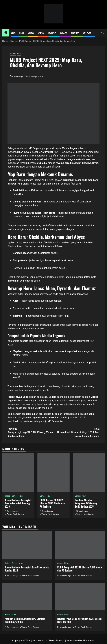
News (22, 33)
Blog (13, 33)
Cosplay (87, 33)
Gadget (41, 33)
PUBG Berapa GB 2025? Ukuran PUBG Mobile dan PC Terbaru (52, 503)
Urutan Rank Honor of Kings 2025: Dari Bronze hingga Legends (77, 432)
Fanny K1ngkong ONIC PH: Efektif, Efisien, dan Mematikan (30, 432)
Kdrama (63, 33)
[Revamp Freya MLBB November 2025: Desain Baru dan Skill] (80, 596)
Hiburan (75, 33)
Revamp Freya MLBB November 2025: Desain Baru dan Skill (79, 620)
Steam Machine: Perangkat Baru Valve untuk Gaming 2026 (18, 503)
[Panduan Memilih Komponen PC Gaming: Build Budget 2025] (89, 473)
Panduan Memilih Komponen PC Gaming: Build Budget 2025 (86, 503)
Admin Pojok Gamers (36, 76)
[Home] (6, 33)
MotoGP (52, 33)
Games (31, 33)
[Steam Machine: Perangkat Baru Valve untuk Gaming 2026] (18, 473)
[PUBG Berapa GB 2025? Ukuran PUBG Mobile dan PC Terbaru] (53, 473)
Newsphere (73, 641)
